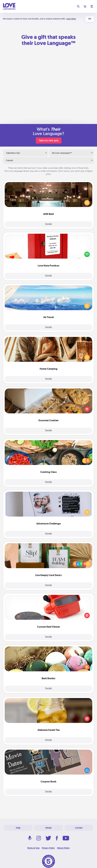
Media (48, 828)
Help (18, 828)
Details (48, 224)
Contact (79, 828)
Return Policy (63, 848)
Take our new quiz (49, 140)
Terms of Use (33, 848)
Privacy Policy (48, 848)
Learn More (71, 19)
